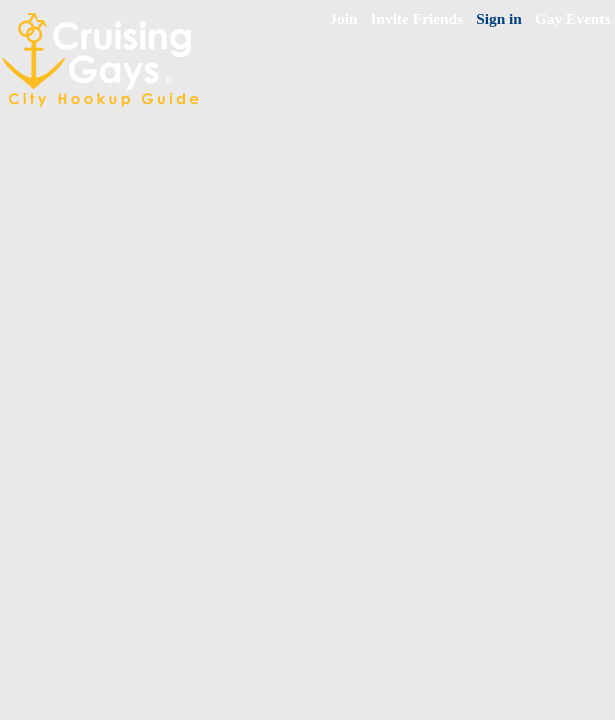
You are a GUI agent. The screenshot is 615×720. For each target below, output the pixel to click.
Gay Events (573, 18)
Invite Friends (417, 18)
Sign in (499, 18)
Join (343, 18)
